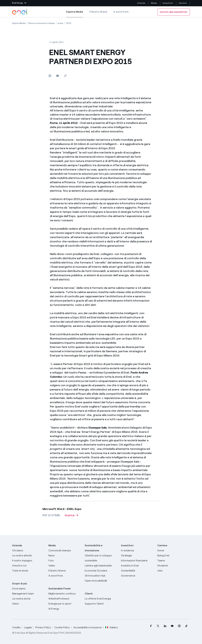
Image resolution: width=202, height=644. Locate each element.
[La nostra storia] (28, 599)
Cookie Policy (62, 627)
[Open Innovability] (101, 581)
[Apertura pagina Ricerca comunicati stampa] (42, 23)
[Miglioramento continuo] (65, 594)
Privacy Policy (43, 627)
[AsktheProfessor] (65, 599)
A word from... (122, 12)
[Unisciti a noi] (28, 566)
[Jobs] (174, 571)
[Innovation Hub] (101, 576)
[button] (19, 3)
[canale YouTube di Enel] (172, 626)
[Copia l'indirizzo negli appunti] (65, 76)
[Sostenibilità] (137, 571)
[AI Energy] (65, 609)
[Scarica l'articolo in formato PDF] (71, 516)
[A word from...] (65, 576)
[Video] (65, 566)
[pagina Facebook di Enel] (151, 626)
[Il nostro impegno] (28, 561)
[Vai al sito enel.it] (101, 599)
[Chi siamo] (28, 551)
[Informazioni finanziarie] (137, 561)
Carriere (183, 3)
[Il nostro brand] (65, 571)
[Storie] (28, 571)
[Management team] (28, 594)
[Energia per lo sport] (65, 604)
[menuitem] (151, 626)
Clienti (89, 594)
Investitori (168, 3)
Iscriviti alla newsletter (174, 12)
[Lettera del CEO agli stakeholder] (101, 566)
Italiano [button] (112, 627)
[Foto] (65, 561)
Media (154, 3)
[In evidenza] (137, 551)
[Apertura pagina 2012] (69, 23)
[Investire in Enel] (137, 566)
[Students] (174, 566)
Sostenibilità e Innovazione (94, 548)
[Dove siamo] (28, 589)
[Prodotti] (28, 556)
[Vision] (28, 604)
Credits (16, 627)
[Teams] (174, 561)
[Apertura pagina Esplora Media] (19, 23)
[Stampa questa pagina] (50, 76)
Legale (28, 627)
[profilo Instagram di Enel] (179, 626)
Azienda (141, 3)
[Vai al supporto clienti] (101, 604)
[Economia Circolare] (101, 571)
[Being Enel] (174, 556)
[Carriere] (174, 551)
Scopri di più (20, 583)
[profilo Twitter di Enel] (158, 626)
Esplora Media (75, 14)
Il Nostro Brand (98, 12)
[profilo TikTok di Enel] (186, 626)
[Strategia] (137, 556)
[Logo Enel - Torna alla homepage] (20, 12)
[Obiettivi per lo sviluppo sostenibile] (101, 558)
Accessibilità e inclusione (88, 627)
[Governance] (137, 576)
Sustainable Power (60, 589)
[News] (65, 556)
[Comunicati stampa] (65, 551)
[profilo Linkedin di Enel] (165, 626)
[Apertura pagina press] (61, 23)
